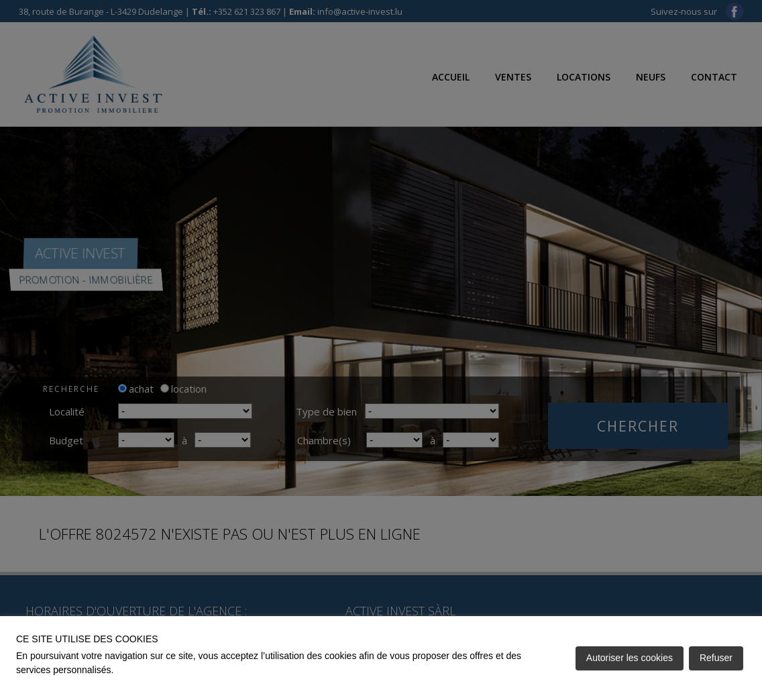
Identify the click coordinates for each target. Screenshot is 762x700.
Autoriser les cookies (630, 658)
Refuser (716, 658)
